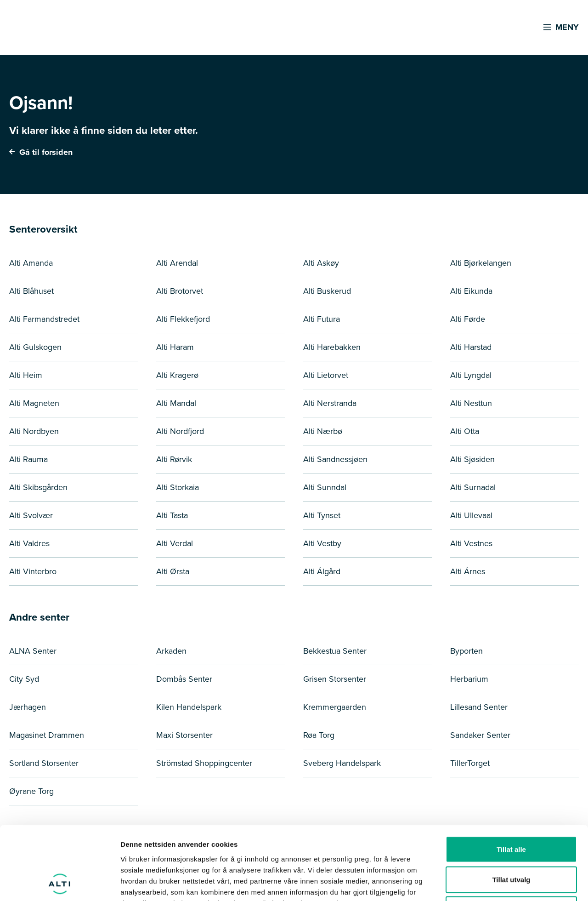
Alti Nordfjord (180, 431)
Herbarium (469, 679)
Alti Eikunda (471, 291)
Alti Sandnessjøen (335, 459)
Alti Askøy (321, 263)
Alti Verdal (175, 543)
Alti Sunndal (325, 487)
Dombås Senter (184, 679)
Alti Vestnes (471, 543)
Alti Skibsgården (38, 487)
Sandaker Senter (480, 735)
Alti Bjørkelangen (481, 263)
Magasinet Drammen (47, 735)
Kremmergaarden (335, 707)
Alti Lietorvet (326, 375)
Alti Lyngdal (471, 375)
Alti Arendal (177, 263)
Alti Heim (26, 375)
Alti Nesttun (471, 403)
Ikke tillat (511, 841)
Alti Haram (175, 347)
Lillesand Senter (479, 707)
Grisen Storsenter (335, 679)
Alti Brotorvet (180, 291)
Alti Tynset (322, 515)
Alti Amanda (31, 263)
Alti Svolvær (31, 515)
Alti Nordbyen (34, 431)
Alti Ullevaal (471, 515)
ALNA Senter (33, 651)
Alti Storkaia (178, 487)
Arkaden (171, 651)
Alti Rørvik (174, 459)
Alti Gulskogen (35, 347)
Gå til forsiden (41, 152)
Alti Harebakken (332, 347)
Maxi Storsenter (184, 735)
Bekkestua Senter (335, 651)
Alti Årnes (468, 571)
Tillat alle (511, 780)
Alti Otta (465, 431)
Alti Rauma (28, 459)
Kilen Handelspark (189, 707)
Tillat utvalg (511, 811)
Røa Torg (319, 735)
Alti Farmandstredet (44, 319)
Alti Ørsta (173, 571)
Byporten (466, 651)
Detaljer (489, 883)
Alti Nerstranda (330, 403)
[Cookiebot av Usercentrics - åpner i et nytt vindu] (59, 883)
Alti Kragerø (177, 375)
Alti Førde (468, 319)
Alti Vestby (322, 543)
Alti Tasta (172, 515)
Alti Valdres (29, 543)
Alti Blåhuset (31, 291)
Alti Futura (322, 319)
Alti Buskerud (327, 291)
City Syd (24, 679)
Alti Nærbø (323, 431)
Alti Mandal (176, 403)
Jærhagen (28, 707)
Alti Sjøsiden (472, 459)
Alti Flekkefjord (183, 319)
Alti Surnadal (473, 487)
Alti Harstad (471, 347)
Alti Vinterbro (33, 571)
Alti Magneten (34, 403)
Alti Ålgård (322, 571)
